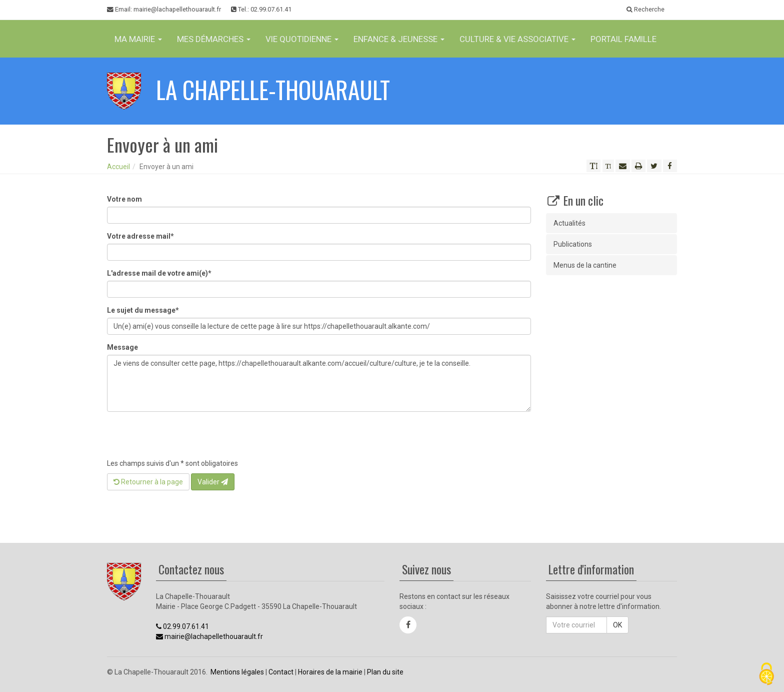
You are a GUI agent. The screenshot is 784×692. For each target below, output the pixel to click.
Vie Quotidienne (302, 39)
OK (617, 625)
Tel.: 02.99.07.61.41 (261, 9)
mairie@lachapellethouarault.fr (209, 636)
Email (164, 10)
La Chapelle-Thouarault (273, 89)
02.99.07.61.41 (182, 626)
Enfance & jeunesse (399, 39)
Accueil (118, 167)
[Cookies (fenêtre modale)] (766, 675)
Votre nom (124, 199)
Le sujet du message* (143, 310)
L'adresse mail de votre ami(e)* (159, 273)
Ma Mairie (138, 39)
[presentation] (183, 439)
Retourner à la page (148, 482)
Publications (573, 244)
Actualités (569, 223)
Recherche (645, 9)
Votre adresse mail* (140, 236)
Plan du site (385, 672)
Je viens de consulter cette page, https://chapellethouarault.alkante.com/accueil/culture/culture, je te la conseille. (319, 383)
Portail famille (623, 39)
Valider (213, 482)
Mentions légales (237, 672)
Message (122, 347)
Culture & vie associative (517, 39)
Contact (281, 672)
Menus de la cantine (585, 265)
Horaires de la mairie (330, 672)
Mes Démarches (214, 39)
